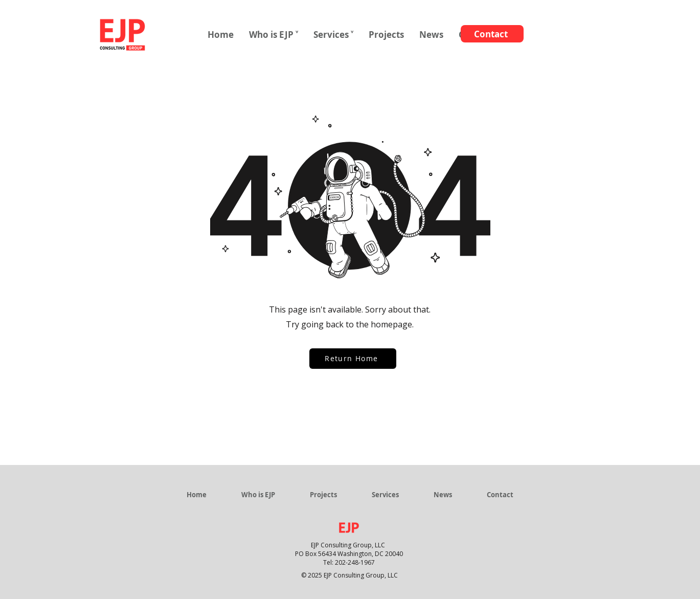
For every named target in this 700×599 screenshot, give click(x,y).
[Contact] (492, 34)
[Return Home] (353, 359)
